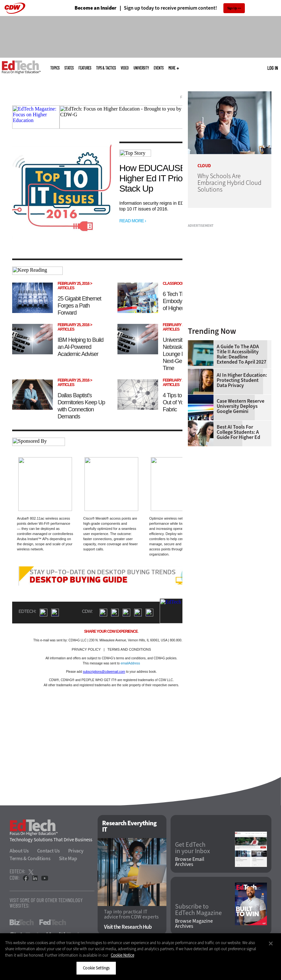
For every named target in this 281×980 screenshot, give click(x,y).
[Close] (271, 943)
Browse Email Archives (190, 862)
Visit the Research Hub (128, 927)
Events (159, 68)
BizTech (22, 922)
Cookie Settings (96, 968)
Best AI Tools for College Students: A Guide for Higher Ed (238, 432)
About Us (19, 851)
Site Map (68, 858)
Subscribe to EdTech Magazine (198, 910)
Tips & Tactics (106, 68)
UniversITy (141, 68)
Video (125, 68)
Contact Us (48, 851)
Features (85, 68)
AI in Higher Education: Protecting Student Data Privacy (242, 380)
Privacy (76, 851)
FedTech (53, 922)
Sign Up (232, 8)
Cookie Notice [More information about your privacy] (122, 955)
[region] (140, 957)
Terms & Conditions (30, 858)
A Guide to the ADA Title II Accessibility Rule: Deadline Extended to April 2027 (241, 354)
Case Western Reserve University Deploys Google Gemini (241, 406)
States (69, 68)
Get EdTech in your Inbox (193, 848)
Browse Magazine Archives (194, 924)
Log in (273, 68)
